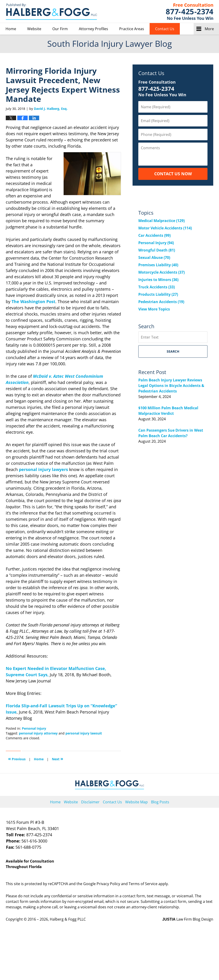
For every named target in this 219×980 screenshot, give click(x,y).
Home (11, 29)
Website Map (136, 802)
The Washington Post (33, 301)
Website (34, 29)
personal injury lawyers (43, 469)
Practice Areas (132, 29)
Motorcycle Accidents (161, 272)
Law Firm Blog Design (188, 919)
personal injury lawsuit (84, 733)
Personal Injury (34, 728)
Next (58, 759)
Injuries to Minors (158, 280)
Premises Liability (158, 265)
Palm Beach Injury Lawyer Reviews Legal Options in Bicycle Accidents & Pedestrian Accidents (171, 386)
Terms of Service (143, 884)
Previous (17, 759)
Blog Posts (160, 802)
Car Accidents (154, 235)
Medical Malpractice (161, 221)
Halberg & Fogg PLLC (68, 919)
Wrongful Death (157, 250)
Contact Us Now (173, 174)
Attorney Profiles (93, 29)
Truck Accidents (157, 287)
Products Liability (158, 294)
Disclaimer (90, 802)
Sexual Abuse (154, 257)
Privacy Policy (108, 884)
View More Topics (154, 309)
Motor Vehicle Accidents (165, 228)
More (209, 29)
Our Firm (60, 29)
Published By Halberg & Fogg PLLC (190, 12)
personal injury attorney (38, 733)
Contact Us (165, 29)
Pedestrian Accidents (161, 302)
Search (173, 351)
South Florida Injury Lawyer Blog (51, 12)
